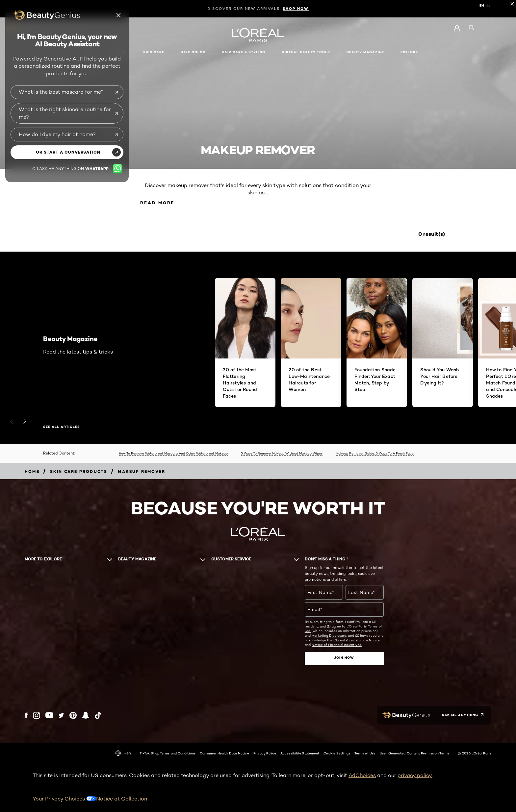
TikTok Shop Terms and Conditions (168, 754)
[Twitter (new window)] (61, 716)
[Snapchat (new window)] (86, 716)
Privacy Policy (265, 754)
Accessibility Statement (300, 754)
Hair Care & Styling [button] (244, 52)
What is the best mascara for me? (61, 92)
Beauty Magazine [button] (365, 52)
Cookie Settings (337, 754)
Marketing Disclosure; (329, 636)
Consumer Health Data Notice (224, 754)
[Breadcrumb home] (32, 472)
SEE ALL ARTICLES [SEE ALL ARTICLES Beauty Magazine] (62, 428)
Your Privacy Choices (64, 799)
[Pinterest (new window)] (73, 716)
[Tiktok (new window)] (98, 716)
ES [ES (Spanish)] (489, 6)
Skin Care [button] (154, 52)
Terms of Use (365, 754)
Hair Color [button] (193, 52)
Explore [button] (409, 52)
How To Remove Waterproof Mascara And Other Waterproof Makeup (173, 454)
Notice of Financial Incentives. (337, 646)
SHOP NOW (296, 9)
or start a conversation (68, 152)
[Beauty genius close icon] (119, 15)
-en (123, 754)
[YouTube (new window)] (49, 716)
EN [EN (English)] (482, 6)
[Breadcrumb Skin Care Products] (79, 472)
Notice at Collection (122, 799)
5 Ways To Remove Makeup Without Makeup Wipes (282, 454)
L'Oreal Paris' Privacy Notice (357, 641)
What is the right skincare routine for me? (65, 113)
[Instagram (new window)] (37, 716)
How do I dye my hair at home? (57, 134)
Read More (161, 203)
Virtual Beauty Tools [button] (306, 52)
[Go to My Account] (457, 29)
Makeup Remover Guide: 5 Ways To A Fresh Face (375, 454)
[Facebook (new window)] (26, 716)
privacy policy (415, 776)
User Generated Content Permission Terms (414, 754)
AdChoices (362, 776)
